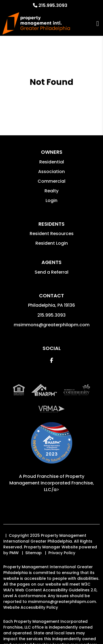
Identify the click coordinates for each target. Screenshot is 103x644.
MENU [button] (98, 24)
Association (51, 172)
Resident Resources (52, 234)
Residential (52, 162)
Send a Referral (51, 272)
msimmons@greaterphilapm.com (52, 325)
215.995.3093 (53, 5)
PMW (14, 553)
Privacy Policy (62, 553)
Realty (51, 191)
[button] (51, 360)
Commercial (51, 181)
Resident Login (52, 243)
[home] (36, 24)
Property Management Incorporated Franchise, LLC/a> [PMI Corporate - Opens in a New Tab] (52, 483)
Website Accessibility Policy (31, 607)
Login (51, 200)
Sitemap (34, 553)
